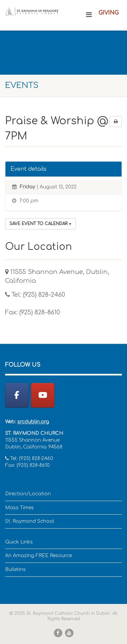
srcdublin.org (33, 422)
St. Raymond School (30, 521)
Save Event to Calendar (40, 224)
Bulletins (15, 569)
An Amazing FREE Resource (38, 556)
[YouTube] (43, 395)
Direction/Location (28, 494)
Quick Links (19, 542)
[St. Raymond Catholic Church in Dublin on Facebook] (17, 395)
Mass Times (19, 508)
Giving (109, 13)
